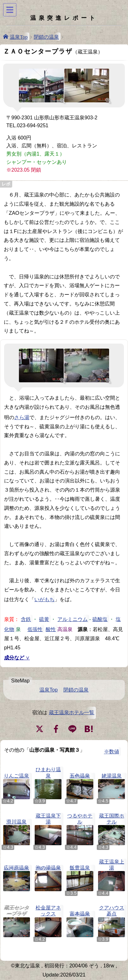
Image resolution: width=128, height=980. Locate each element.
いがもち (44, 599)
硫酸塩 (100, 619)
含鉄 (26, 619)
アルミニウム (73, 619)
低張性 (35, 629)
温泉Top (19, 37)
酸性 (51, 629)
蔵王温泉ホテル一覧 (72, 712)
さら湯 (22, 417)
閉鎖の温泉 (46, 37)
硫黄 (44, 619)
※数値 (112, 752)
